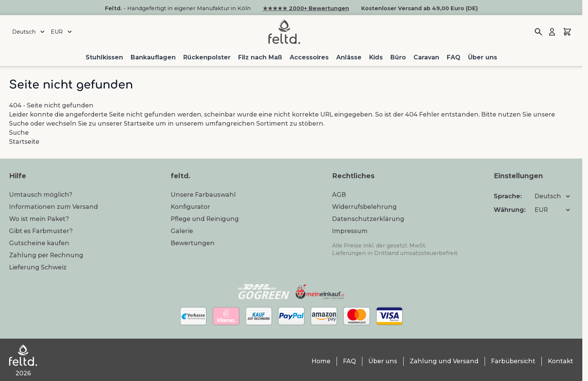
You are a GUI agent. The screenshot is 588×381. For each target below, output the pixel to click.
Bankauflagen (153, 57)
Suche (19, 124)
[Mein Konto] (552, 32)
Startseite (139, 124)
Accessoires (309, 57)
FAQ (454, 57)
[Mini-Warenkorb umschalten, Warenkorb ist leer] (567, 32)
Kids (376, 57)
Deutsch (29, 32)
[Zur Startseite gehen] (284, 32)
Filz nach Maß (260, 57)
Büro (398, 57)
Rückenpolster (207, 57)
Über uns (483, 57)
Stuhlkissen (104, 57)
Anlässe (349, 57)
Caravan (426, 57)
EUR (62, 32)
